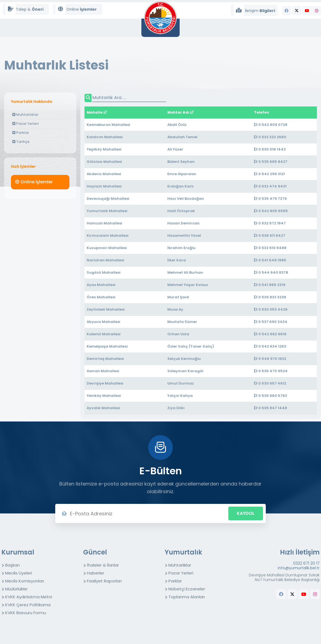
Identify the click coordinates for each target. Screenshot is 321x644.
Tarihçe (21, 142)
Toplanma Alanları (187, 597)
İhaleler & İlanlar (103, 565)
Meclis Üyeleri (19, 573)
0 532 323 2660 (270, 137)
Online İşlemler (34, 182)
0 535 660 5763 (271, 396)
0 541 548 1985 (270, 260)
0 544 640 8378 (271, 272)
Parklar (21, 133)
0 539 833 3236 (270, 297)
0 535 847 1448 (271, 408)
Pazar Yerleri (25, 124)
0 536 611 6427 (270, 236)
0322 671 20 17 (306, 563)
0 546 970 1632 (270, 359)
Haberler (96, 573)
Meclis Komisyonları (25, 581)
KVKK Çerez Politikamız (28, 605)
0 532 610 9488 (270, 248)
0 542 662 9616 (270, 334)
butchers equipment (310, 605)
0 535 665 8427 (271, 162)
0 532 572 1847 (270, 223)
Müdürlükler (16, 589)
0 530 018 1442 (270, 149)
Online (76, 9)
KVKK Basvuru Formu (26, 613)
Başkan (12, 565)
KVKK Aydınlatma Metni (29, 597)
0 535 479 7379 (270, 199)
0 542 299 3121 (269, 174)
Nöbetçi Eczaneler (187, 589)
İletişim (254, 10)
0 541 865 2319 (270, 285)
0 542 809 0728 (271, 125)
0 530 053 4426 (271, 309)
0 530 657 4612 (270, 383)
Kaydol (246, 513)
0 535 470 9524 (271, 371)
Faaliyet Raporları (104, 581)
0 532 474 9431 (270, 186)
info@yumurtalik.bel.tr (299, 568)
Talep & (24, 9)
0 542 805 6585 (271, 211)
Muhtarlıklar (25, 115)
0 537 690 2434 (271, 322)
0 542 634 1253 (270, 346)
